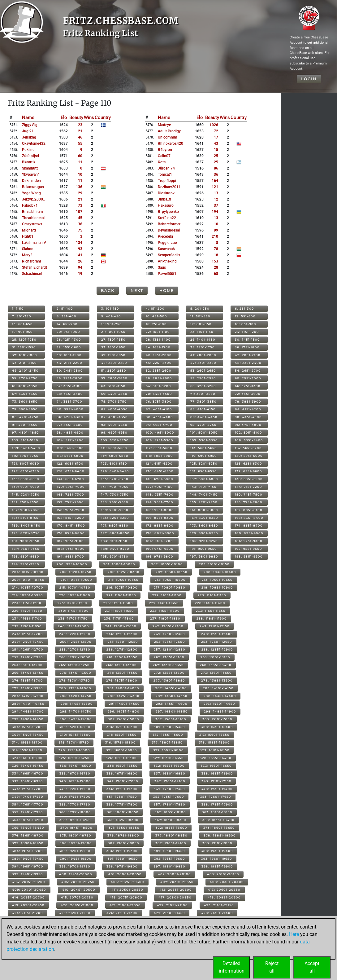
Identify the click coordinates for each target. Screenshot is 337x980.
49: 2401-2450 (25, 371)
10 (80, 174)
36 (80, 224)
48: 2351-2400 (248, 363)
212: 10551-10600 (170, 580)
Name (28, 117)
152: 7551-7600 (70, 502)
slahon (28, 249)
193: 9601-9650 (26, 556)
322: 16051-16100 (168, 750)
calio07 (164, 156)
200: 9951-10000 (72, 564)
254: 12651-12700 (28, 649)
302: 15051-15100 (171, 719)
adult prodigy (169, 131)
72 (216, 131)
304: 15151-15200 (28, 727)
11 (80, 162)
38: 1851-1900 (69, 355)
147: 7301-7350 (115, 494)
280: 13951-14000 (75, 688)
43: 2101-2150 (24, 363)
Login (309, 79)
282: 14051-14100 (171, 688)
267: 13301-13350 (168, 665)
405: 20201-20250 (78, 882)
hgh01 (28, 236)
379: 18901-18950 (28, 843)
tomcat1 (165, 174)
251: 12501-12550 (123, 642)
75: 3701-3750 (114, 402)
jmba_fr (164, 199)
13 (216, 193)
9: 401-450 (111, 316)
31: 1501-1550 (24, 347)
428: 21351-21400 (217, 913)
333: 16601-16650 (216, 766)
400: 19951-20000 (76, 874)
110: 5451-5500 (70, 448)
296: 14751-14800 (124, 711)
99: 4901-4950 (114, 433)
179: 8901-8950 (204, 533)
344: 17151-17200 (28, 789)
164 (215, 181)
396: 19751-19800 (122, 866)
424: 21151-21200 (28, 913)
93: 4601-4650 (114, 425)
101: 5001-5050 (204, 433)
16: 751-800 (156, 324)
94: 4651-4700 (159, 425)
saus (162, 267)
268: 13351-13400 (216, 665)
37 (216, 205)
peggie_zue (167, 243)
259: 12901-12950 (28, 657)
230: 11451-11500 (74, 611)
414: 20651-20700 (28, 897)
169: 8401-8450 (26, 525)
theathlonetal (33, 218)
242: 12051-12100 (168, 626)
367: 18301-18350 (171, 820)
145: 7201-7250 (26, 494)
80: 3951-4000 (70, 409)
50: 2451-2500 (70, 371)
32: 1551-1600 (69, 347)
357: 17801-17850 (170, 804)
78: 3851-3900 (248, 402)
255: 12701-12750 (75, 649)
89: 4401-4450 (204, 417)
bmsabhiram (32, 212)
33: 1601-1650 (113, 347)
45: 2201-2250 (114, 363)
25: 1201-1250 (24, 340)
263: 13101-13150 (215, 657)
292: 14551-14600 (172, 704)
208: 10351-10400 (220, 572)
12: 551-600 (245, 316)
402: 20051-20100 (174, 874)
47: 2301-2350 (203, 363)
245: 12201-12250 (75, 634)
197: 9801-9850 (204, 556)
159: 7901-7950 (115, 510)
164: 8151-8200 (70, 518)
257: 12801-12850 (170, 649)
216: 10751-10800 (122, 587)
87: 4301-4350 (114, 417)
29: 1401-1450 (203, 340)
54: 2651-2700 (248, 371)
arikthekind (167, 261)
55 (80, 143)
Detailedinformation (232, 967)
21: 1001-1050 (113, 332)
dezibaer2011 (169, 187)
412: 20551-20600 (176, 890)
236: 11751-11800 (119, 618)
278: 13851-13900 (217, 680)
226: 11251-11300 (118, 603)
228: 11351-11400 (210, 603)
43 (216, 143)
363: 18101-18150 (217, 812)
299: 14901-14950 (28, 719)
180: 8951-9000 (249, 533)
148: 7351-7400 (160, 494)
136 (79, 187)
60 (80, 156)
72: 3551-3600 (248, 394)
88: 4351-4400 (159, 417)
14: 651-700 (67, 324)
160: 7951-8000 (160, 510)
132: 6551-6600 (248, 471)
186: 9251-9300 (249, 541)
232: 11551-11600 (165, 611)
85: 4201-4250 (25, 417)
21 (80, 131)
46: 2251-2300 (159, 363)
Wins (89, 117)
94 (80, 267)
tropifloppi (167, 181)
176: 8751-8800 (71, 533)
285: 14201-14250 (76, 696)
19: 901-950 (22, 332)
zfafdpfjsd (30, 156)
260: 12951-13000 (75, 657)
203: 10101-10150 (214, 564)
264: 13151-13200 (27, 665)
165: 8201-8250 (115, 518)
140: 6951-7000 (71, 487)
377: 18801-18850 (171, 835)
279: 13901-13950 (28, 688)
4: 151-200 (155, 309)
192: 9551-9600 (248, 549)
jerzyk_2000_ (33, 199)
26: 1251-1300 (69, 340)
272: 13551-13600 (169, 673)
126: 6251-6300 (248, 464)
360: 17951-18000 (75, 812)
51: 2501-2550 (114, 371)
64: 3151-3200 (158, 386)
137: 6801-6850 (204, 479)
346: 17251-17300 (122, 789)
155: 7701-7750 (204, 502)
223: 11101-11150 (212, 595)
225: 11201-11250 (72, 603)
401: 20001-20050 (125, 874)
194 (215, 212)
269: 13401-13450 (28, 673)
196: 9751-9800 (160, 556)
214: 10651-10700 (28, 587)
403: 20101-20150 (223, 874)
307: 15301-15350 (169, 727)
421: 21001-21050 (125, 905)
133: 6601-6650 (26, 479)
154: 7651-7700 (160, 502)
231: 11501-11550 (119, 611)
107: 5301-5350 (204, 440)
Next (137, 291)
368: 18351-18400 (218, 820)
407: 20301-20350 (177, 882)
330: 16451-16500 (76, 766)
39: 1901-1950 (113, 355)
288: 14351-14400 (220, 696)
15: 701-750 (112, 324)
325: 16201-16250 (74, 758)
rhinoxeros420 (171, 143)
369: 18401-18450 (28, 828)
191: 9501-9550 (204, 549)
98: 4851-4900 (70, 433)
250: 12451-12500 (76, 642)
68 (216, 274)
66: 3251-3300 (248, 386)
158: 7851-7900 (71, 510)
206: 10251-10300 (124, 572)
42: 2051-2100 (248, 355)
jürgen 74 (166, 168)
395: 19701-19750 (75, 866)
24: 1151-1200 (247, 332)
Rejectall (272, 967)
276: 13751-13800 (122, 680)
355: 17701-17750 (75, 804)
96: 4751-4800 (248, 425)
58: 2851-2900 (159, 378)
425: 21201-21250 (75, 913)
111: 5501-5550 (114, 448)
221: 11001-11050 (121, 595)
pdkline (28, 150)
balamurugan (33, 187)
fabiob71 (30, 205)
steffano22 (167, 218)
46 (80, 137)
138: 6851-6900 (249, 479)
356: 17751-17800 (122, 804)
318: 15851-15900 (214, 742)
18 (216, 255)
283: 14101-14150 (218, 688)
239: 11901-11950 (27, 626)
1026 (214, 125)
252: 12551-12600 (170, 642)
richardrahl (31, 261)
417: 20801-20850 (175, 897)
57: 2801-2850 (114, 378)
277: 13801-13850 (169, 680)
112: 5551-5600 (159, 448)
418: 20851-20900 (224, 897)
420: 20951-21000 (77, 905)
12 (216, 199)
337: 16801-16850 (170, 773)
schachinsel (32, 274)
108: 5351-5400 (249, 440)
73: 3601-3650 (25, 402)
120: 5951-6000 (249, 456)
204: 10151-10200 (28, 572)
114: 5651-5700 (248, 448)
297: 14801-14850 (172, 711)
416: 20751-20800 (126, 897)
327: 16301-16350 (168, 758)
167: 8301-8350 (204, 518)
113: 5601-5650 (204, 448)
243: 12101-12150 (215, 626)
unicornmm (167, 137)
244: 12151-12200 (28, 634)
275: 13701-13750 (75, 680)
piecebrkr (166, 236)
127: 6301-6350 (26, 471)
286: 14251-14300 (124, 696)
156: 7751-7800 (249, 502)
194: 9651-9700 (70, 556)
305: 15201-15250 (75, 727)
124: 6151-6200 (159, 464)
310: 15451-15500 (76, 735)
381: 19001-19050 (124, 843)
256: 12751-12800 (122, 649)
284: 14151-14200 (28, 696)
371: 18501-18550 (124, 828)
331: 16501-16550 (123, 766)
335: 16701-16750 (75, 773)
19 (80, 274)
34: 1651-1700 (158, 347)
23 (80, 125)
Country (103, 117)
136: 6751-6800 (160, 479)
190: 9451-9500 (160, 549)
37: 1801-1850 (25, 355)
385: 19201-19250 (75, 851)
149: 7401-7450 (204, 494)
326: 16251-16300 (121, 758)
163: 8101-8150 (25, 518)
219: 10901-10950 (28, 595)
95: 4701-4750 (203, 425)
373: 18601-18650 (219, 828)
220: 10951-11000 (75, 595)
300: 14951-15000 (76, 719)
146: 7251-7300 (70, 494)
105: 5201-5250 (115, 440)
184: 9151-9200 (159, 541)
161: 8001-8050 (204, 510)
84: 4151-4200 (248, 409)
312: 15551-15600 (168, 735)
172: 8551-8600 (160, 525)
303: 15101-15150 (217, 719)
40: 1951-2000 (159, 355)
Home (167, 291)
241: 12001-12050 (121, 626)
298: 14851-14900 (220, 711)
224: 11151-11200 (27, 603)
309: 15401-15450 (28, 735)
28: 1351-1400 (158, 340)
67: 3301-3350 (25, 394)
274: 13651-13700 (28, 680)
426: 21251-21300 (122, 913)
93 (80, 249)
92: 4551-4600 (70, 425)
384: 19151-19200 (28, 851)
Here (294, 934)
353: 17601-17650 (216, 797)
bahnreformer (169, 224)
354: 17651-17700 (28, 804)
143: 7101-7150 (203, 487)
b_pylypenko (168, 212)
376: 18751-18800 (123, 835)
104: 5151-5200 (70, 440)
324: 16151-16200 (27, 758)
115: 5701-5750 (25, 456)
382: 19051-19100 (171, 843)
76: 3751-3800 (159, 402)
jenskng (29, 137)
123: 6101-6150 (114, 464)
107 (79, 212)
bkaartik (29, 162)
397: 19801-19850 (170, 866)
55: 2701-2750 (25, 378)
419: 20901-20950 (28, 905)
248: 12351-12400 (217, 634)
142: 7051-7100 (159, 487)
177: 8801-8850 (115, 533)
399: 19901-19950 (28, 874)
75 (80, 230)
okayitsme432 (34, 143)
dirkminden (31, 181)
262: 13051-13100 (169, 657)
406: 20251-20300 (127, 882)
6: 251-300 (244, 309)
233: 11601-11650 (211, 611)
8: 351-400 (67, 316)
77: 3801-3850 (203, 402)
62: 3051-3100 (69, 386)
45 (80, 218)
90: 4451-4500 (248, 417)
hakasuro (166, 205)
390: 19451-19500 (76, 859)
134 (79, 243)
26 (80, 261)
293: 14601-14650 (219, 704)
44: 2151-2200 (69, 363)
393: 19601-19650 (217, 859)
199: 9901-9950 (26, 564)
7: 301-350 (22, 316)
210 (215, 236)
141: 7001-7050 (115, 487)
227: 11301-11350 (164, 603)
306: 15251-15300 (122, 727)
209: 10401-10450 (28, 580)
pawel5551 (167, 274)
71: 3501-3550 (203, 394)
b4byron (165, 150)
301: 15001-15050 (124, 719)
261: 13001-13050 (122, 657)
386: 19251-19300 (122, 851)
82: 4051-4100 (159, 409)
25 (216, 156)
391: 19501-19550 (123, 859)
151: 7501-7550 (25, 502)
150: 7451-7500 (249, 494)
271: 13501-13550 (123, 673)
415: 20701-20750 (77, 897)
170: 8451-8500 (71, 525)
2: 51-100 (65, 309)
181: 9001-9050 (26, 541)
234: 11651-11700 (27, 618)
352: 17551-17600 (169, 797)
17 (216, 137)
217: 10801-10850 (170, 587)
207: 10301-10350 (172, 572)
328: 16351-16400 (216, 758)
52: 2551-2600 (159, 371)
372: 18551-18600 (171, 828)
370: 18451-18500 (76, 828)
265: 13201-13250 (74, 665)
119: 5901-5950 (204, 456)
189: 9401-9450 (115, 549)
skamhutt (30, 168)
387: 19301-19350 (169, 851)
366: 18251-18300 (123, 820)
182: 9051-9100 (70, 541)
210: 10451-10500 (76, 580)
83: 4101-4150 (203, 409)
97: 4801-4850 (26, 433)
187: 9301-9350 (26, 549)
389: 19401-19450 (28, 859)
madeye (164, 125)
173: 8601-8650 (204, 525)
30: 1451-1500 (247, 340)
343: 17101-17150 (216, 781)
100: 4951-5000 (160, 433)
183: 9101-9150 (114, 541)
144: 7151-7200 (248, 487)
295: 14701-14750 (76, 711)
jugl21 (28, 131)
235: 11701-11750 (73, 618)
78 (216, 249)
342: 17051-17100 (170, 781)
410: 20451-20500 (79, 890)
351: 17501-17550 (122, 797)
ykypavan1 (31, 174)
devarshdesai (169, 230)
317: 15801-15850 (167, 742)
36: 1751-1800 (247, 347)
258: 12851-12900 (217, 649)
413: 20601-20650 (224, 890)
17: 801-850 (201, 324)
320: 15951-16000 (74, 750)
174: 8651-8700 (249, 525)
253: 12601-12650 (217, 642)
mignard (29, 230)
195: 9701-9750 (115, 556)
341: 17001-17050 (123, 781)
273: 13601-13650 (216, 673)
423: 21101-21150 (219, 905)
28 (216, 267)
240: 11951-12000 (73, 626)
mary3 (27, 255)
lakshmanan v (34, 243)
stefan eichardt (35, 267)
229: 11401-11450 (27, 611)
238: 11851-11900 (212, 618)
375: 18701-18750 (76, 835)
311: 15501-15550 (122, 735)
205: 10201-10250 (76, 572)
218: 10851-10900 (217, 587)
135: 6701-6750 (115, 479)
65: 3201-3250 (203, 386)
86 (216, 168)
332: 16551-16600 (169, 766)
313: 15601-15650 (214, 735)
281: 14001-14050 (123, 688)
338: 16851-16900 (217, 773)
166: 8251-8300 (160, 518)
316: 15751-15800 (121, 742)
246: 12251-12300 (122, 634)
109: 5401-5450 (26, 448)
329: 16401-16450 (28, 766)
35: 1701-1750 (203, 347)
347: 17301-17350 (169, 789)
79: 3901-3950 (25, 409)
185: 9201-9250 (204, 541)
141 (79, 255)
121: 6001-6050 (26, 464)
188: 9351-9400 (71, 549)
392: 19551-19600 (170, 859)
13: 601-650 (22, 324)
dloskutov (166, 193)
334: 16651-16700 (28, 773)
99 (216, 230)
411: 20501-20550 (127, 890)
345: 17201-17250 (75, 789)
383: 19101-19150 (217, 843)
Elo (64, 117)
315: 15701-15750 (74, 742)
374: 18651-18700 (28, 835)
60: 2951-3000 (248, 378)
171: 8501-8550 (115, 525)
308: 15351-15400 (217, 727)
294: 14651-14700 (28, 711)
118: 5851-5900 (159, 456)
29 (80, 193)
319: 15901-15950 (27, 750)
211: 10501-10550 (123, 580)
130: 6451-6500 (160, 471)
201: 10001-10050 (119, 564)
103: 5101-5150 (25, 440)
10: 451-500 (156, 316)
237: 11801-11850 (165, 618)
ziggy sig (30, 125)
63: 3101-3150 (113, 386)
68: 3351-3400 (70, 394)
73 (80, 205)
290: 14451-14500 (77, 704)
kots (162, 162)
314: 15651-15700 (27, 742)
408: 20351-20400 (227, 882)
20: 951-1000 (68, 332)
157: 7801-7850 (26, 510)
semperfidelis (169, 255)
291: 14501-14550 (124, 704)
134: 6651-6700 (70, 479)
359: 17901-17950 (28, 812)
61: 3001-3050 (25, 386)
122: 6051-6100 (70, 464)
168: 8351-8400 (249, 518)
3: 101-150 (110, 309)
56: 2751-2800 (70, 378)
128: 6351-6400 (71, 471)
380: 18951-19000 (76, 843)
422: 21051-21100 (172, 905)
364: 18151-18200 (28, 820)
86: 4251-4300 (70, 417)
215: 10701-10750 (75, 587)
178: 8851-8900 (160, 533)
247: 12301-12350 (169, 634)
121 (215, 187)
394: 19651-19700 (28, 866)
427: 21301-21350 (169, 913)
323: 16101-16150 (215, 750)
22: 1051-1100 (158, 332)
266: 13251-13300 (121, 665)
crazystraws (32, 224)
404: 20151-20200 (29, 882)
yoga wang (31, 193)
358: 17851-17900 (217, 804)
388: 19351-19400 (217, 851)
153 (215, 261)
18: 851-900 (246, 324)
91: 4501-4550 (25, 425)
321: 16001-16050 (122, 750)
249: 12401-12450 (28, 642)
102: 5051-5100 (248, 433)
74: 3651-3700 (69, 402)
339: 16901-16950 (28, 781)
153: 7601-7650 (115, 502)
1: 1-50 (18, 309)
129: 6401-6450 (115, 471)
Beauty (76, 117)
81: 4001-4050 (114, 409)
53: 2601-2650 (203, 371)
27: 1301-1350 (113, 340)
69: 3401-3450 (114, 394)
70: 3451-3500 (159, 394)
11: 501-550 (200, 316)
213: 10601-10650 (217, 580)
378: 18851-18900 (220, 835)
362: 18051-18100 (170, 812)
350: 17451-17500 (75, 797)
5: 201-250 (200, 309)
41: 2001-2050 (203, 355)
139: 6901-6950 (26, 487)
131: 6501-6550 (204, 471)
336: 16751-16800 (122, 773)
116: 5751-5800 (70, 456)
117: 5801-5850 (115, 456)
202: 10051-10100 (167, 564)
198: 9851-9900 (249, 556)
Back (108, 291)
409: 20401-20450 (29, 890)
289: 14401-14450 (28, 704)
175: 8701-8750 (26, 533)
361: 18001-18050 (123, 812)
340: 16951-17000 (75, 781)
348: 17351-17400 (217, 789)
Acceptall (312, 967)
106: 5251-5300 (160, 440)
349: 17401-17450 (28, 797)
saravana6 (166, 249)
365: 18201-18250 (75, 820)
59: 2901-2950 (203, 378)
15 (216, 150)
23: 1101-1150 (202, 332)
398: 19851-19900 (217, 866)
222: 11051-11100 (167, 595)
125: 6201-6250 (204, 464)
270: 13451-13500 (76, 673)
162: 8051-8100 (249, 510)
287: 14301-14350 (172, 696)
